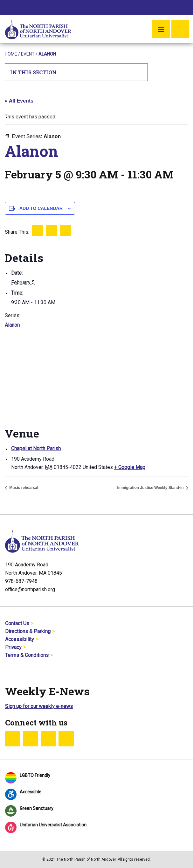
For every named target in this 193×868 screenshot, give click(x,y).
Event (28, 54)
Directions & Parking (28, 631)
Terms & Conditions (27, 655)
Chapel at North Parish (36, 448)
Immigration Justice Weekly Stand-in (151, 488)
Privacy (13, 647)
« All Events (19, 101)
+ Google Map (130, 467)
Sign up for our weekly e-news (39, 706)
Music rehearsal (23, 488)
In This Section (76, 72)
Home (11, 54)
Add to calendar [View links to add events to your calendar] (41, 208)
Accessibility (20, 639)
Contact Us (17, 623)
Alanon (12, 325)
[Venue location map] (96, 379)
